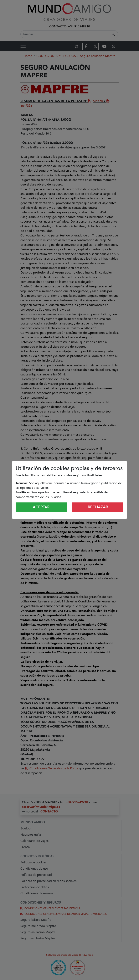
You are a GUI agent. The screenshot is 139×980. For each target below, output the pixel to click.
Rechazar (98, 507)
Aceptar (41, 507)
